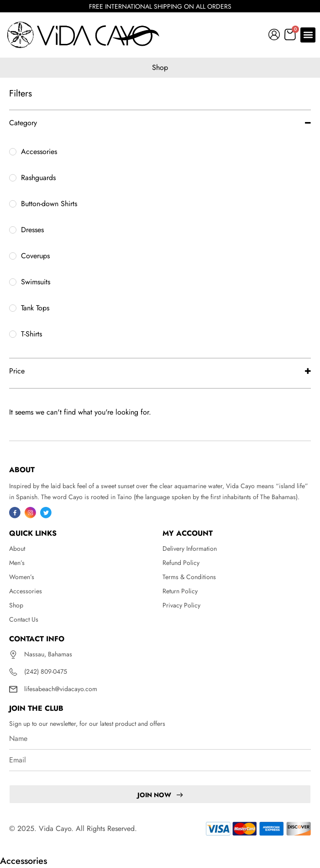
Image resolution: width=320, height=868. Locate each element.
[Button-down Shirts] (13, 204)
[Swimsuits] (13, 282)
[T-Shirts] (13, 334)
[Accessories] (13, 152)
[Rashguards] (13, 178)
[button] (308, 35)
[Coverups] (13, 256)
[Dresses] (13, 230)
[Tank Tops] (13, 308)
